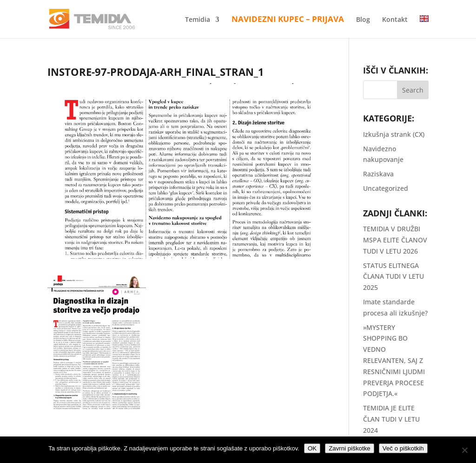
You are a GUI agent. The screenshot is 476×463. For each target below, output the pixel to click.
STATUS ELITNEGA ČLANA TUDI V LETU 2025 (393, 277)
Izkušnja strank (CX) (394, 134)
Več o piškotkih (403, 448)
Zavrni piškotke (350, 448)
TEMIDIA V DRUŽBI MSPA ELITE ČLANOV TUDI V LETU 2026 (395, 240)
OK (312, 448)
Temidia (198, 20)
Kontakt (395, 20)
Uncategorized (386, 188)
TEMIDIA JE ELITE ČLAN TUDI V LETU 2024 (391, 419)
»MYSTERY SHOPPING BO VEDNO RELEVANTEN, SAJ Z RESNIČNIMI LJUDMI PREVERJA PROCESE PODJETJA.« (394, 361)
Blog (363, 20)
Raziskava (378, 174)
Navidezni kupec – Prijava (288, 20)
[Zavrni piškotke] (464, 450)
